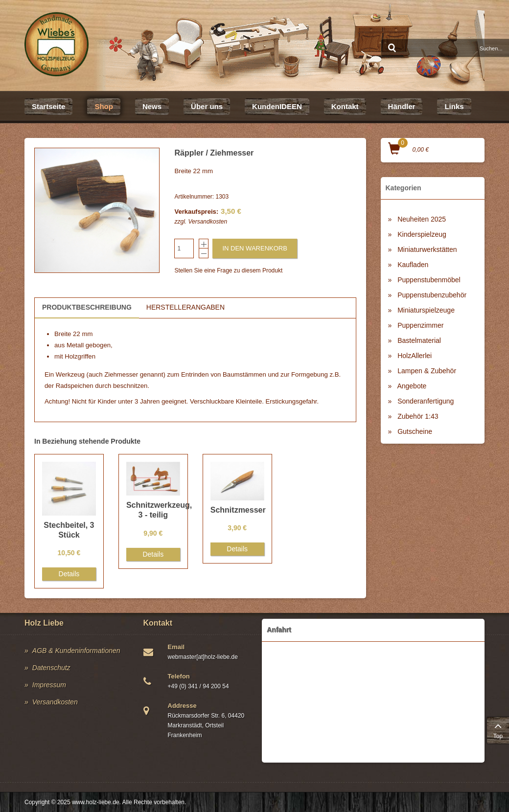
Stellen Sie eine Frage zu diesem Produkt (228, 271)
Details (69, 574)
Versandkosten (208, 222)
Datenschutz (51, 668)
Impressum (49, 685)
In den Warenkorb (254, 248)
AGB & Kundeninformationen (76, 651)
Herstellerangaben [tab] (185, 307)
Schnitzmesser (238, 510)
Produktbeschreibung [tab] (87, 307)
